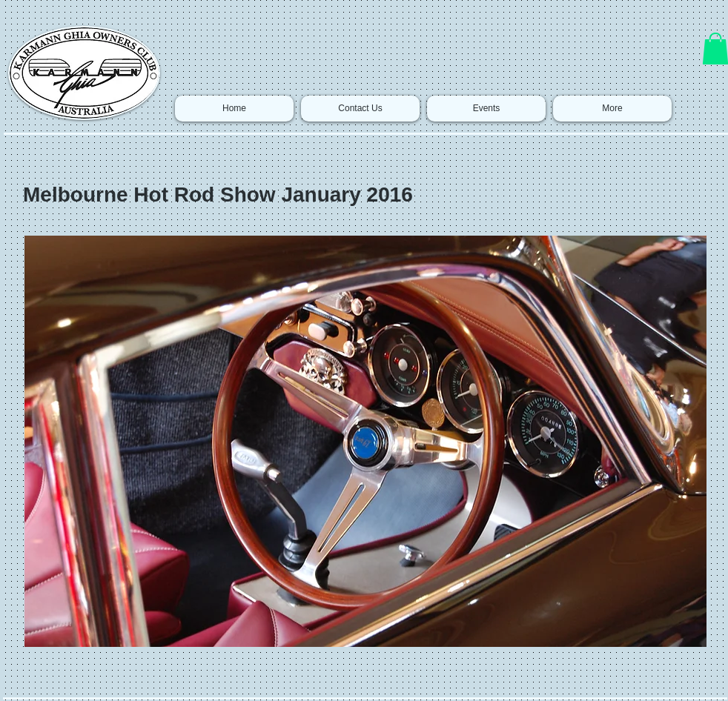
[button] (365, 441)
